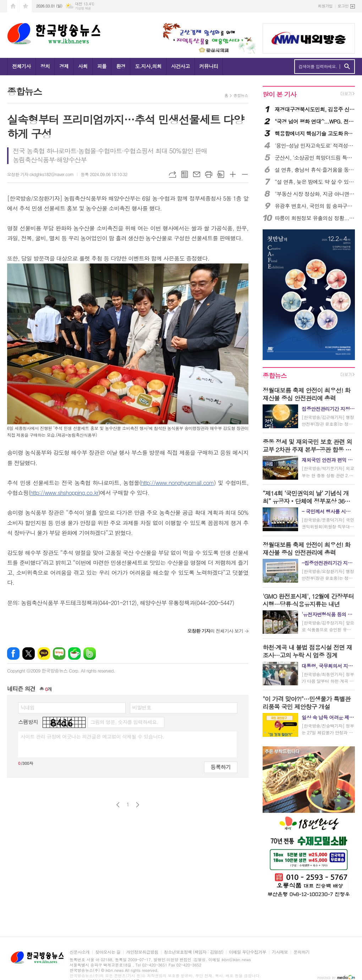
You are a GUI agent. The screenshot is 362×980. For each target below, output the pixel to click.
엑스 (29, 654)
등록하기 (221, 767)
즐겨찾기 (26, 6)
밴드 (90, 654)
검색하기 (347, 67)
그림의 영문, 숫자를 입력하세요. (124, 722)
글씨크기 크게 (233, 174)
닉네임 (28, 707)
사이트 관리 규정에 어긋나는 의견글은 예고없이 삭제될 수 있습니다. (92, 736)
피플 (102, 66)
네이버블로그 (59, 654)
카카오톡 (44, 654)
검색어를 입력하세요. (318, 66)
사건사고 (180, 66)
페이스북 (13, 654)
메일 (197, 174)
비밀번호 (142, 707)
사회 (83, 66)
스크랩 (221, 174)
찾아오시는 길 (108, 952)
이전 (118, 805)
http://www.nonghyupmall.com (177, 483)
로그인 (343, 6)
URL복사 (172, 174)
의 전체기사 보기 (215, 631)
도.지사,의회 (148, 66)
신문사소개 (79, 952)
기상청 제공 (83, 8)
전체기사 (21, 66)
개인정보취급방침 (142, 952)
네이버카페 (74, 654)
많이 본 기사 (279, 94)
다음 (138, 805)
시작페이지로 (13, 6)
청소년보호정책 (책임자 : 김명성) (194, 952)
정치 (45, 66)
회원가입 (325, 6)
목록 (185, 174)
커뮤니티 (209, 66)
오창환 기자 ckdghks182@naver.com (40, 174)
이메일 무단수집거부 (248, 952)
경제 (64, 66)
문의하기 (301, 952)
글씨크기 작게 (245, 174)
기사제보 (280, 952)
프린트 (209, 174)
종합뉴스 (241, 95)
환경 (121, 66)
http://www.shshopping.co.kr (64, 493)
